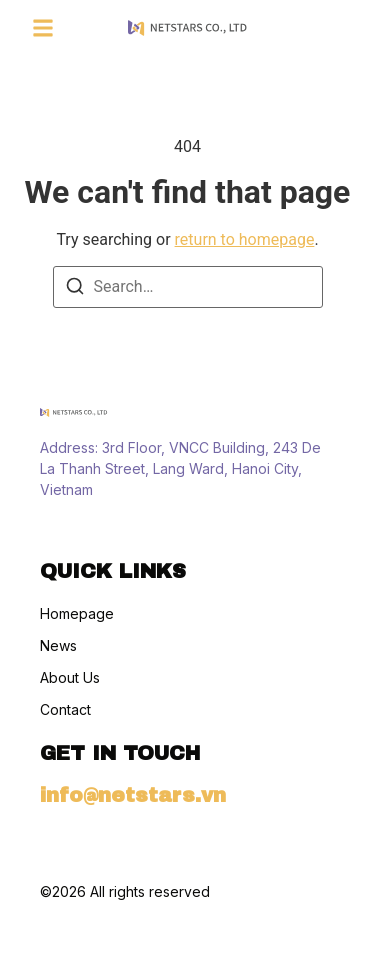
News (58, 646)
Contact (65, 710)
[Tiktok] (86, 530)
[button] (43, 28)
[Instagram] (50, 530)
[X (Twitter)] (122, 530)
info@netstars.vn (133, 795)
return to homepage (245, 239)
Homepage (77, 614)
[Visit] (307, 28)
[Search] (75, 289)
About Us (70, 678)
